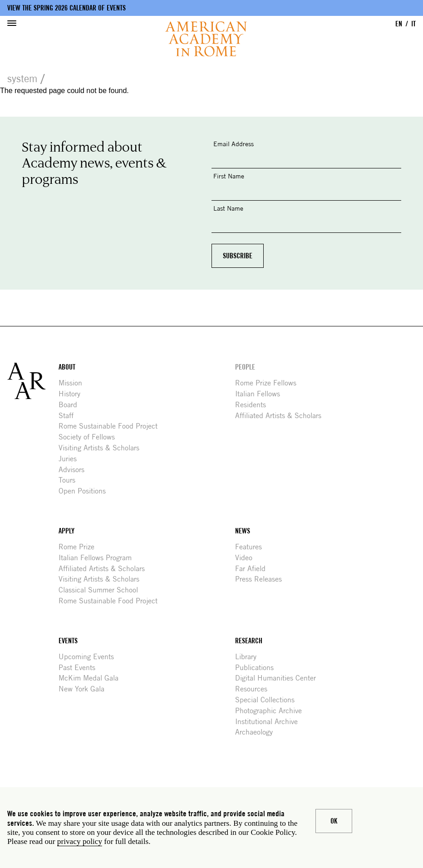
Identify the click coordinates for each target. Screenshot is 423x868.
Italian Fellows (261, 394)
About (67, 367)
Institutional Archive (270, 722)
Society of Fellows (90, 437)
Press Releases (262, 579)
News (243, 531)
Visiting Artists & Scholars (102, 448)
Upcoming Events (90, 657)
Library (249, 657)
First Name (229, 176)
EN (399, 24)
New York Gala (85, 689)
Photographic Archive (272, 711)
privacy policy (80, 841)
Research (249, 641)
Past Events (80, 668)
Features (252, 547)
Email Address (234, 144)
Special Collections (268, 700)
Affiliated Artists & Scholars (282, 416)
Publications (258, 668)
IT (413, 24)
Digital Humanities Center (279, 678)
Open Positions (86, 491)
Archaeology (257, 732)
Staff (69, 416)
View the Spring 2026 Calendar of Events (66, 8)
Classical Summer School (102, 590)
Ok (334, 821)
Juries (71, 459)
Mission (74, 383)
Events (68, 641)
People (245, 367)
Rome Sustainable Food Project (111, 426)
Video (247, 558)
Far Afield (254, 569)
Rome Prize (80, 547)
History (73, 394)
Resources (255, 689)
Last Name (228, 208)
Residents (254, 405)
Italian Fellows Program (98, 558)
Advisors (75, 470)
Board (71, 405)
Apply (66, 531)
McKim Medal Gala (92, 678)
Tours (70, 480)
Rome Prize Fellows (269, 383)
